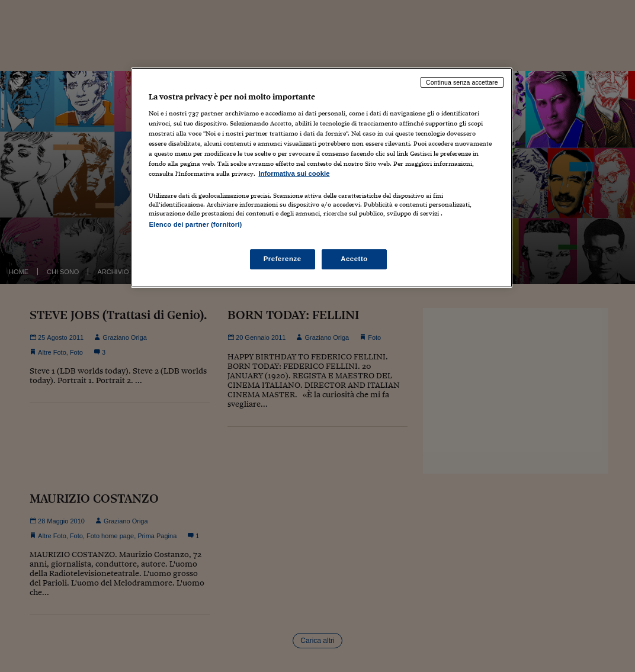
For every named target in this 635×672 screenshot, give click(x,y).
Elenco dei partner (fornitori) (195, 224)
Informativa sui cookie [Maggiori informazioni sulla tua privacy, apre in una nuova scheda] (294, 173)
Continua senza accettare (462, 82)
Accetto (354, 259)
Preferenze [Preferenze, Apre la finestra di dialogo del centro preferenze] (283, 259)
